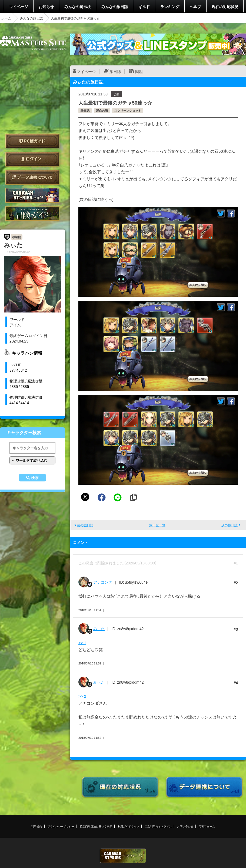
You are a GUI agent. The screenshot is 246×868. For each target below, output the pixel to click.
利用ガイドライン (128, 826)
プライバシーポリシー (61, 826)
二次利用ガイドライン (158, 826)
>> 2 (82, 696)
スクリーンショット (128, 110)
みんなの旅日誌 (115, 6)
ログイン (32, 159)
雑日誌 (85, 110)
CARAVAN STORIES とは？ (32, 195)
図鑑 (139, 71)
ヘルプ (195, 6)
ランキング (170, 6)
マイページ (19, 6)
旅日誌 (115, 71)
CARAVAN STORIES (123, 856)
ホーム (6, 18)
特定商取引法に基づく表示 (96, 826)
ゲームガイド (32, 213)
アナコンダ (103, 582)
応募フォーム (207, 826)
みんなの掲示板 (78, 6)
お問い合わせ (185, 826)
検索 (35, 478)
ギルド (144, 6)
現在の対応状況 (225, 6)
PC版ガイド (32, 141)
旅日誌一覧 (157, 525)
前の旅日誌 (85, 525)
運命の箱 (102, 110)
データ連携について (32, 177)
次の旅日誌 (230, 525)
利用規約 (36, 826)
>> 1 (82, 643)
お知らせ (46, 6)
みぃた (99, 628)
